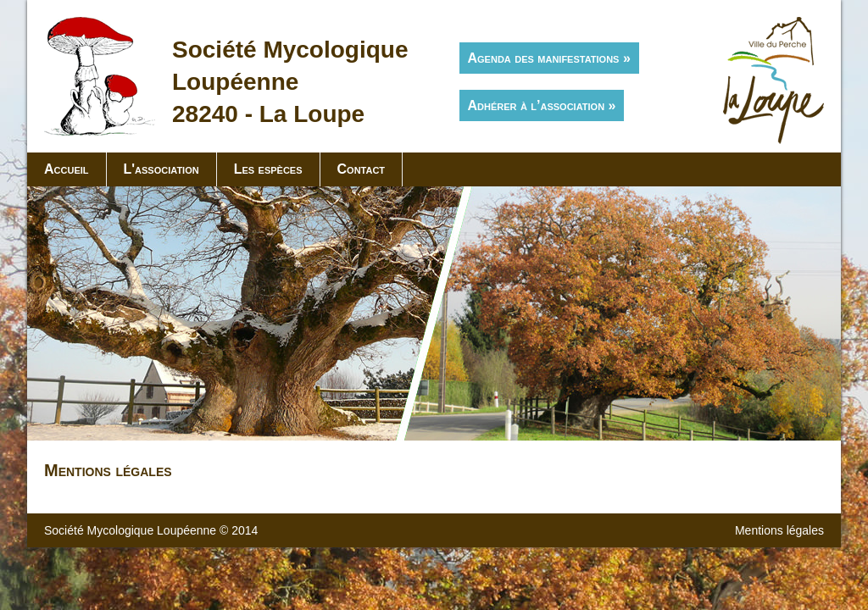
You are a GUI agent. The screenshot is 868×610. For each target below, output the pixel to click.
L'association (161, 169)
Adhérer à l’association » (542, 105)
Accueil (67, 169)
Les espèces (268, 169)
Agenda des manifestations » (549, 58)
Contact (362, 169)
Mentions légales (779, 530)
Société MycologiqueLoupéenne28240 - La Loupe (290, 82)
